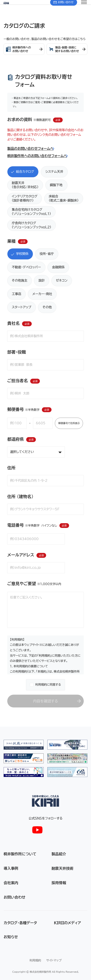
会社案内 (11, 883)
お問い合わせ (15, 897)
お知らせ (11, 937)
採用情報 (59, 883)
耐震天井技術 (62, 868)
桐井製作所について (20, 854)
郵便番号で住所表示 (69, 423)
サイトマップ (54, 960)
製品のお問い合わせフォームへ (30, 148)
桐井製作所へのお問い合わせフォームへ (37, 156)
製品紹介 (59, 854)
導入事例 (11, 868)
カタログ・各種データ (20, 923)
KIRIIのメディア (67, 923)
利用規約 (35, 960)
